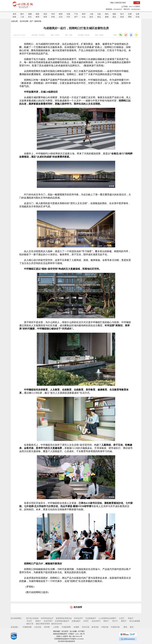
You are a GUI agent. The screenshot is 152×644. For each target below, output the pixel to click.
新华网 (47, 627)
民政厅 (131, 618)
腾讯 (125, 627)
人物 (91, 14)
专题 (68, 14)
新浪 (132, 627)
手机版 (124, 7)
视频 (30, 14)
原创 (45, 14)
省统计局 (30, 624)
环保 (53, 17)
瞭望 (61, 14)
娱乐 (91, 17)
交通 (130, 14)
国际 (114, 14)
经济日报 (86, 627)
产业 (76, 14)
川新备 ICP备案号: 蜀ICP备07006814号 (69, 636)
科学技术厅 (79, 618)
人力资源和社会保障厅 (107, 618)
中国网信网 (27, 627)
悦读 (122, 17)
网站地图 (57, 631)
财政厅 (38, 621)
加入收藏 (73, 631)
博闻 (130, 17)
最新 (38, 14)
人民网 (56, 627)
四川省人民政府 (32, 618)
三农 (22, 17)
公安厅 (122, 618)
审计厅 (115, 621)
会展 (138, 14)
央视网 (76, 627)
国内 (107, 14)
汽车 (68, 17)
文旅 (99, 14)
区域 (138, 17)
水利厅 (86, 621)
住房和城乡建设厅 (62, 621)
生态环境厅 (48, 621)
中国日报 (105, 627)
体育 (45, 17)
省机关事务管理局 (43, 624)
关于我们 (81, 631)
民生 (30, 17)
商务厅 (106, 621)
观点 (114, 17)
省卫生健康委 (135, 621)
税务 (14, 17)
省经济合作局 (56, 624)
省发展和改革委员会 (64, 618)
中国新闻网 (66, 627)
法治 (61, 17)
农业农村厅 (96, 621)
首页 (14, 14)
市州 (53, 14)
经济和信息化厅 (47, 618)
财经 (84, 14)
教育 (38, 17)
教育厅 (124, 621)
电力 (122, 14)
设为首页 (65, 631)
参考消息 (95, 627)
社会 (84, 17)
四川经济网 (24, 21)
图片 (22, 14)
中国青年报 (115, 627)
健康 (107, 17)
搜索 (138, 3)
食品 (99, 17)
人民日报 (38, 627)
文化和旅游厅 (91, 618)
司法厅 (29, 621)
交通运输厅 (76, 621)
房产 (76, 17)
